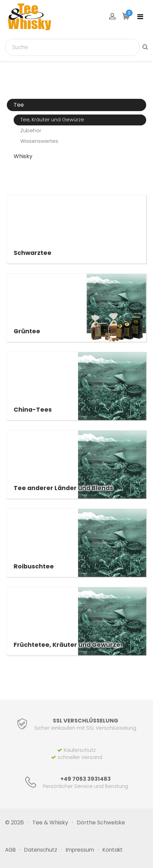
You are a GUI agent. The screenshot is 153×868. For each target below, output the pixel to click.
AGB (10, 850)
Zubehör (31, 131)
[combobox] (72, 47)
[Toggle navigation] (140, 17)
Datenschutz (41, 850)
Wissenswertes (39, 141)
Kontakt (113, 850)
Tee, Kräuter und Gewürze (52, 120)
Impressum (80, 850)
